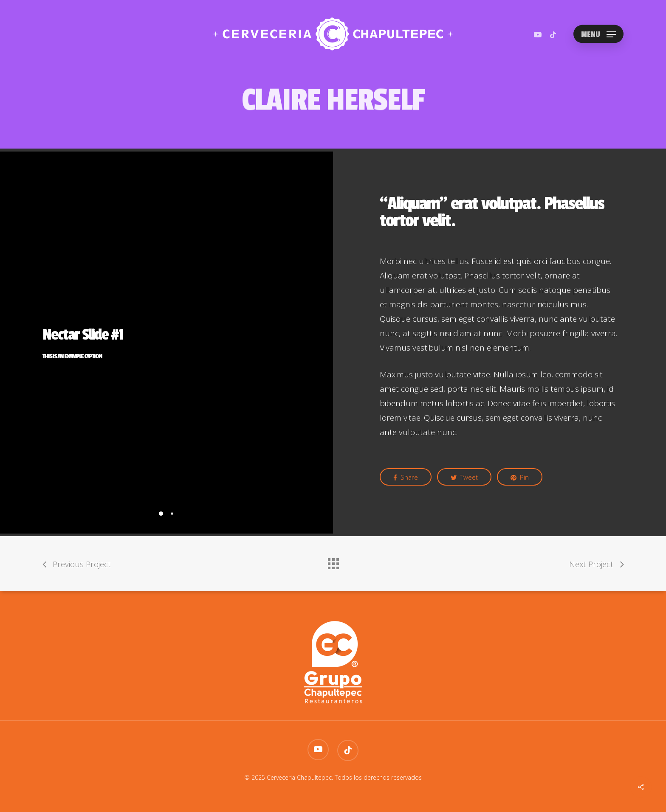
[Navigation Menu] (598, 34)
